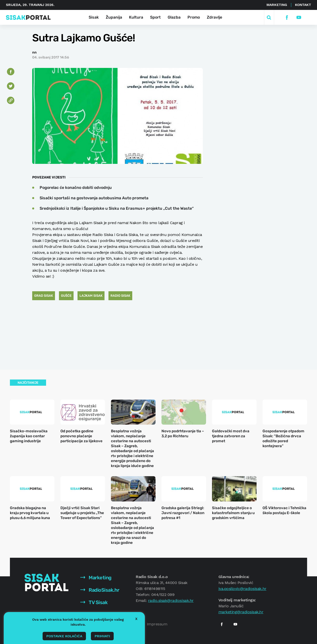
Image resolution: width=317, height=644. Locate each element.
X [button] (136, 619)
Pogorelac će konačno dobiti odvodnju (76, 188)
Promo (194, 17)
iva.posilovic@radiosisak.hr (242, 589)
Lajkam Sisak (91, 296)
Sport (155, 17)
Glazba (174, 17)
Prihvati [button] (102, 636)
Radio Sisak (120, 296)
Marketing (277, 5)
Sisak (94, 17)
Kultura (136, 17)
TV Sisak (94, 602)
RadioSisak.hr (100, 590)
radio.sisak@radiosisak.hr (171, 600)
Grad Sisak (44, 296)
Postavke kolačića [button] (64, 636)
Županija (114, 17)
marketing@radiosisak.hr (241, 612)
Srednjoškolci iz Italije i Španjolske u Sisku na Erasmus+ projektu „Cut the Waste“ (117, 208)
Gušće (66, 296)
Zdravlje (214, 17)
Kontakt (303, 5)
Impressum (157, 624)
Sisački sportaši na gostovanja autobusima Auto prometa (94, 198)
